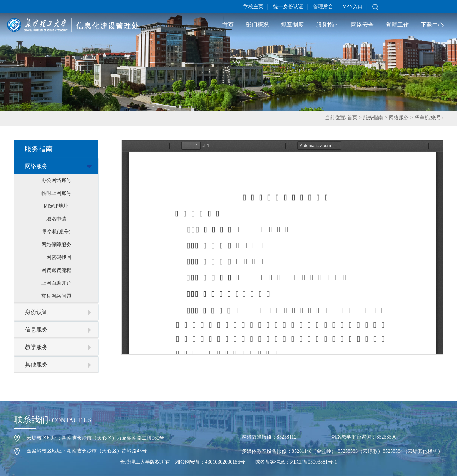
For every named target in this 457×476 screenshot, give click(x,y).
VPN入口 (353, 7)
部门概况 (257, 25)
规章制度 (292, 25)
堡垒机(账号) (429, 118)
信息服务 (36, 330)
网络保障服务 (56, 245)
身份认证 (36, 312)
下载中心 (432, 25)
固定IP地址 (56, 206)
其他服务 (36, 364)
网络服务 (399, 118)
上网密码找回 (56, 257)
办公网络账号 (56, 180)
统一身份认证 (288, 7)
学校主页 (253, 7)
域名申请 (56, 219)
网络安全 (362, 25)
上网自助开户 (56, 283)
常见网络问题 (56, 296)
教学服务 (36, 347)
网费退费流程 (56, 270)
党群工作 (397, 25)
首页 (228, 25)
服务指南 (327, 25)
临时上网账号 (56, 193)
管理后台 (323, 7)
